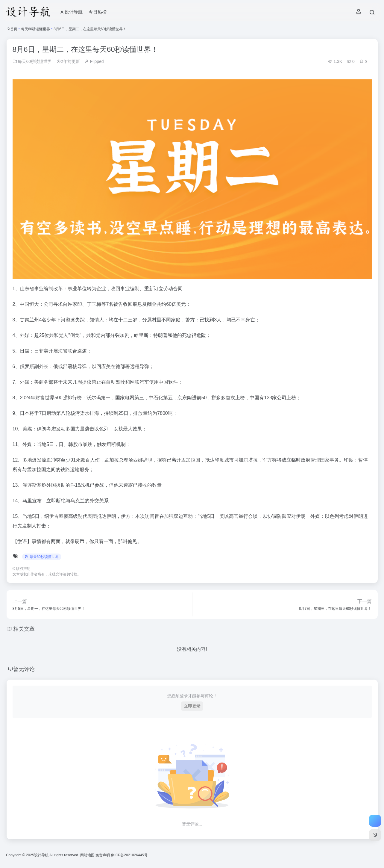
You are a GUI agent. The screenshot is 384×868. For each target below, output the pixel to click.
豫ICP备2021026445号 (129, 855)
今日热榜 (98, 12)
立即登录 (192, 706)
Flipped (94, 61)
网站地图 (88, 855)
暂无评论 (24, 669)
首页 (14, 29)
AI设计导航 (72, 12)
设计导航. (42, 855)
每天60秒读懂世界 (35, 29)
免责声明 (103, 855)
